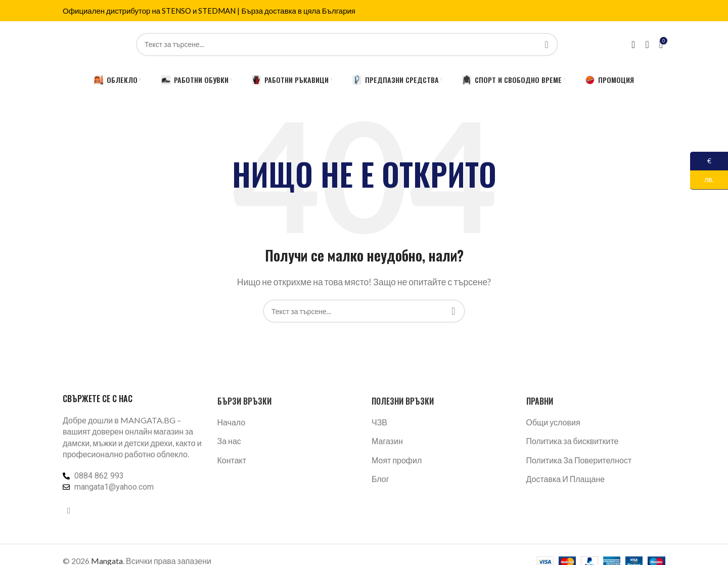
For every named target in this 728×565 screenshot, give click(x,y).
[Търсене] (347, 48)
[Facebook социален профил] (69, 517)
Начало (232, 429)
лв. (702, 180)
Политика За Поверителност (579, 467)
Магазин (387, 447)
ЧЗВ (379, 429)
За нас (229, 447)
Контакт (232, 467)
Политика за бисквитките (573, 447)
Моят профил (397, 467)
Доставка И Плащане (566, 485)
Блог (380, 485)
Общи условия (553, 429)
